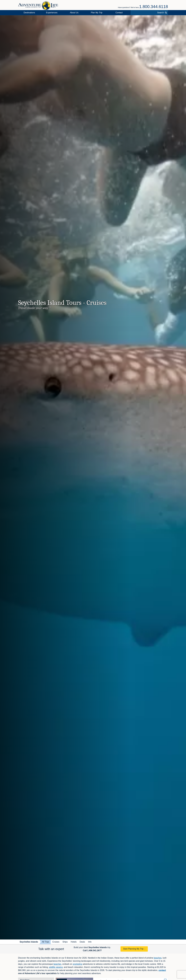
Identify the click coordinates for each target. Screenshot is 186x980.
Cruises (56, 942)
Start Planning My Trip (133, 949)
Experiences (52, 13)
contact (162, 970)
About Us (74, 13)
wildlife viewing (56, 967)
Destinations (29, 13)
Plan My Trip (97, 13)
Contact (119, 13)
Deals (82, 942)
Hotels (74, 942)
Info (90, 942)
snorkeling (77, 964)
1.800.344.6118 (154, 7)
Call (92, 950)
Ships (65, 942)
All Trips (46, 942)
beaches (158, 958)
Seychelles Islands (29, 942)
